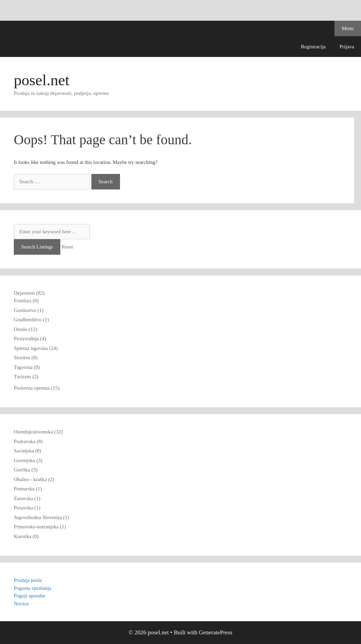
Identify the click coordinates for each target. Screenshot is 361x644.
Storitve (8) (26, 358)
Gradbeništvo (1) (31, 320)
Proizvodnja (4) (30, 339)
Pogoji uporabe (29, 596)
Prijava (347, 47)
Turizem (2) (26, 377)
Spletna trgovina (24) (36, 348)
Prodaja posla (28, 580)
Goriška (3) (26, 470)
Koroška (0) (26, 536)
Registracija (313, 47)
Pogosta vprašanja (33, 588)
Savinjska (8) (28, 451)
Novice (21, 604)
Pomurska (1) (28, 489)
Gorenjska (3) (28, 460)
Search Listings (37, 247)
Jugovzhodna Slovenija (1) (42, 517)
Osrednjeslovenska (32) (38, 432)
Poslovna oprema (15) (37, 388)
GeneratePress (216, 632)
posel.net (42, 80)
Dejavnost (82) (29, 293)
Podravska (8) (28, 441)
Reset (67, 247)
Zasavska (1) (27, 498)
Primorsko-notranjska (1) (40, 527)
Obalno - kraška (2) (34, 479)
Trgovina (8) (27, 367)
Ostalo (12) (26, 329)
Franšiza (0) (26, 301)
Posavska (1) (27, 508)
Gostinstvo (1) (29, 310)
